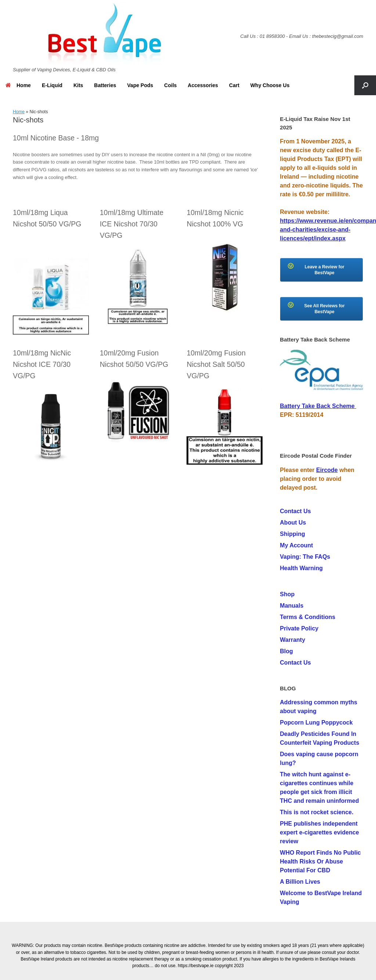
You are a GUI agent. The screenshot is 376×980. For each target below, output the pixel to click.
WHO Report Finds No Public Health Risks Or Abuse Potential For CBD (320, 861)
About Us (293, 523)
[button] (365, 85)
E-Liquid (52, 85)
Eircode (327, 470)
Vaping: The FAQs (305, 557)
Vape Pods (140, 85)
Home (18, 85)
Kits (78, 85)
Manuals (292, 606)
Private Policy (299, 628)
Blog (286, 651)
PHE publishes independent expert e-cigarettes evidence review (319, 832)
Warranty (292, 640)
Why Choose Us (270, 85)
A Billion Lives (300, 882)
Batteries (105, 85)
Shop (287, 594)
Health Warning (301, 568)
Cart (234, 85)
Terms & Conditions (308, 617)
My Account (296, 545)
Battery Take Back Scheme (318, 406)
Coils (170, 85)
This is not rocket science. (317, 812)
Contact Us (295, 511)
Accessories (203, 85)
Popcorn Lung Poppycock (316, 723)
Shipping (292, 534)
